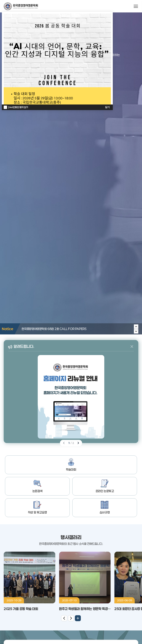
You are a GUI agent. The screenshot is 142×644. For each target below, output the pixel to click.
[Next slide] (136, 327)
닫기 (107, 107)
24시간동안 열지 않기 (18, 107)
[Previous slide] (136, 331)
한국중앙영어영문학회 (21, 6)
